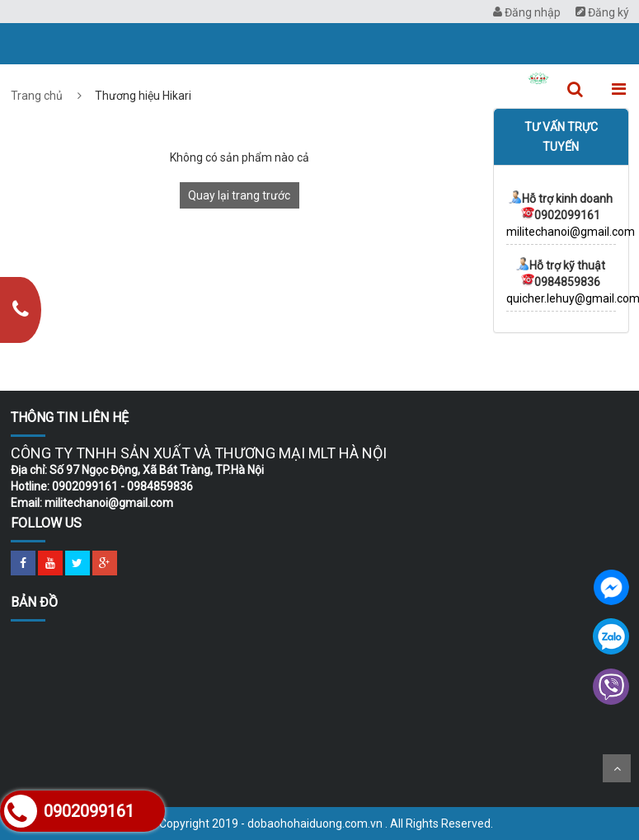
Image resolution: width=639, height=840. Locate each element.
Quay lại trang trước (239, 195)
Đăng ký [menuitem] (602, 12)
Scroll (617, 768)
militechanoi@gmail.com (571, 232)
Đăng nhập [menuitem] (527, 12)
